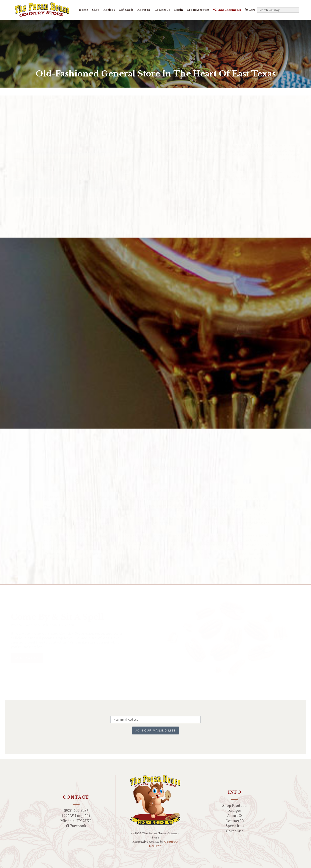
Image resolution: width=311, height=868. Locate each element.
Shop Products (235, 806)
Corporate (235, 831)
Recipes (108, 10)
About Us (143, 10)
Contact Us (162, 10)
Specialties (235, 826)
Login (178, 10)
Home (83, 10)
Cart (249, 10)
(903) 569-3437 (76, 811)
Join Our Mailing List (155, 730)
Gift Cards (125, 10)
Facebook (76, 826)
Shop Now (173, 205)
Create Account (197, 10)
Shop (95, 10)
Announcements (226, 10)
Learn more (204, 205)
